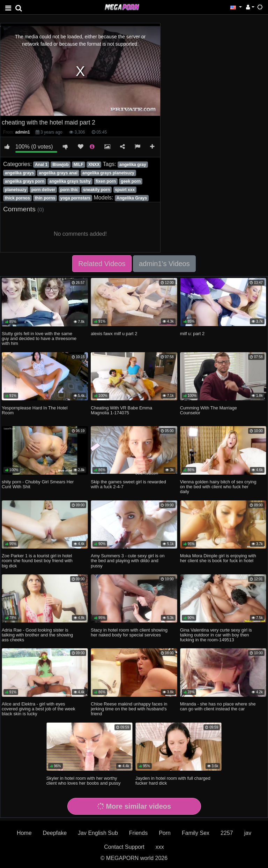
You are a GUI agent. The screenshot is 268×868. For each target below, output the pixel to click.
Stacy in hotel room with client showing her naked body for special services (129, 632)
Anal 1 (41, 165)
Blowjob (61, 165)
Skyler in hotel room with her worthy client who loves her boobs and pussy (84, 781)
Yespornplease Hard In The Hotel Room (35, 410)
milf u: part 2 (192, 334)
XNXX (94, 165)
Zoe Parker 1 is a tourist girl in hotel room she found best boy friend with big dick (37, 561)
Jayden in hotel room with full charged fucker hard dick (173, 781)
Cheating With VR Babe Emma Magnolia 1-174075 (121, 410)
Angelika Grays (132, 198)
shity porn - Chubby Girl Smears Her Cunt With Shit (38, 484)
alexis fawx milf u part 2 (114, 334)
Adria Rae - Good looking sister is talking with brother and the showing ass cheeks (37, 635)
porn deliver (43, 190)
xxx (160, 847)
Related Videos (102, 264)
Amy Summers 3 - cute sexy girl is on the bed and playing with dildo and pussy (128, 561)
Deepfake (55, 833)
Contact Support (124, 847)
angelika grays (19, 173)
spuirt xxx (125, 190)
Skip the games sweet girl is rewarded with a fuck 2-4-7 (128, 484)
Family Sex (196, 833)
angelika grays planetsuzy (108, 173)
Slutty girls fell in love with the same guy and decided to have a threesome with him (39, 338)
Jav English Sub (98, 833)
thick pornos (17, 198)
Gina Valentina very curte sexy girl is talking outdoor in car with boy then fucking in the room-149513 (216, 635)
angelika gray (133, 165)
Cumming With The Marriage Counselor (209, 410)
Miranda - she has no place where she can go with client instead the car (218, 706)
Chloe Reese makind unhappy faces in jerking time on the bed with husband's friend (129, 709)
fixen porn (106, 181)
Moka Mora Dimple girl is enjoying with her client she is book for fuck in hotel (218, 558)
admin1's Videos (164, 264)
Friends (138, 833)
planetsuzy (16, 190)
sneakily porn (96, 190)
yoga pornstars (76, 198)
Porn (165, 833)
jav (248, 833)
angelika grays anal (58, 173)
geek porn (131, 181)
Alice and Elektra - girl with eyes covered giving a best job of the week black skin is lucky (39, 709)
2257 (227, 833)
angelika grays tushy (70, 181)
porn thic (69, 190)
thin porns (45, 198)
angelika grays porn (25, 181)
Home (24, 833)
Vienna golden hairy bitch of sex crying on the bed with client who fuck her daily (218, 487)
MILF (79, 165)
